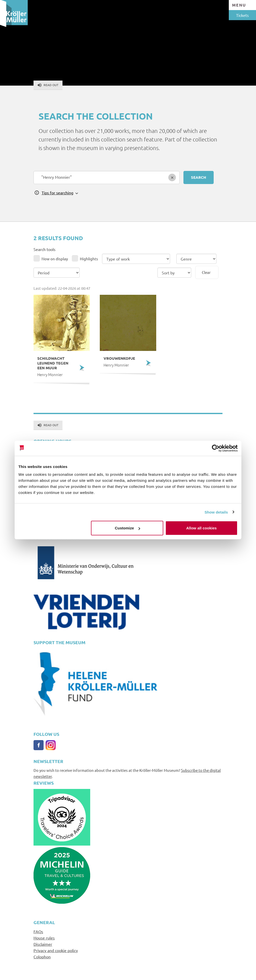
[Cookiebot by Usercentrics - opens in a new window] (216, 448)
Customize (127, 528)
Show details (216, 512)
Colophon (42, 957)
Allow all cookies (201, 528)
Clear (206, 272)
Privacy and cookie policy (56, 950)
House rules (44, 938)
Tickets (242, 15)
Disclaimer (43, 944)
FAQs (38, 931)
